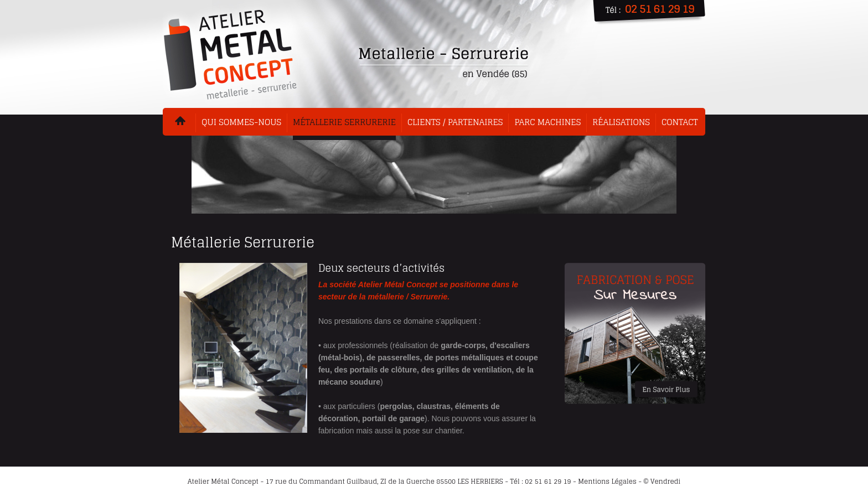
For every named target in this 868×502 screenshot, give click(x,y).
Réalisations (621, 122)
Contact (680, 122)
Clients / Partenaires (455, 122)
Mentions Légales (607, 481)
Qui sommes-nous (241, 122)
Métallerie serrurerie (344, 122)
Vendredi (666, 481)
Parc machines (547, 122)
